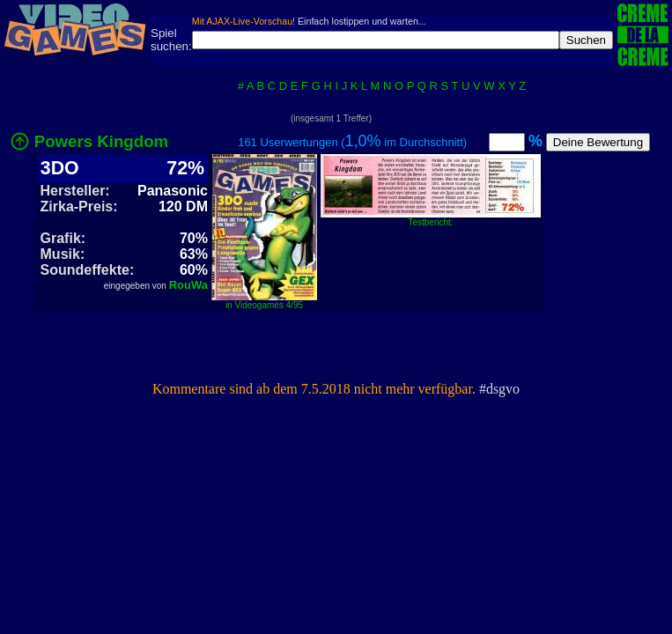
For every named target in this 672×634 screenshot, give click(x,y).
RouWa (188, 285)
